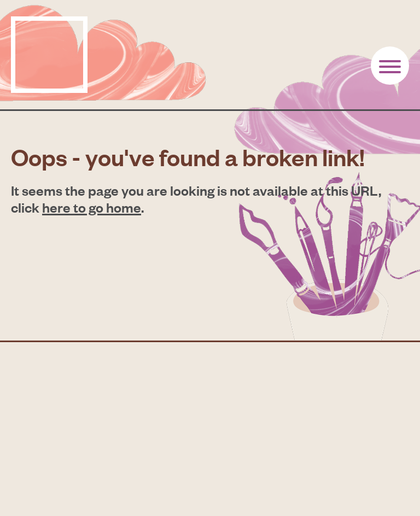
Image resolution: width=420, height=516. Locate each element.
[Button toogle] (390, 66)
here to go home (92, 207)
